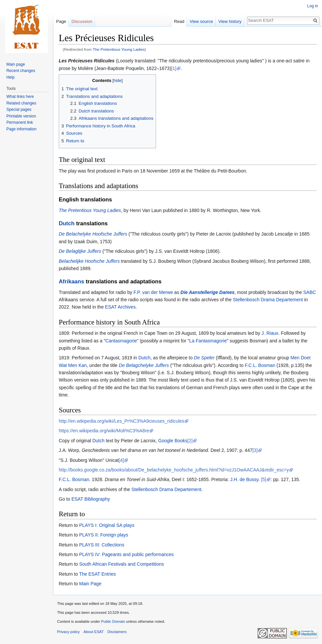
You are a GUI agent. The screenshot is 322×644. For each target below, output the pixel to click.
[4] (121, 460)
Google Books (173, 441)
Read (179, 21)
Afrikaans (71, 282)
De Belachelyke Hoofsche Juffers (93, 234)
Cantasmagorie (121, 341)
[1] (174, 68)
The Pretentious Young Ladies (119, 49)
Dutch (67, 223)
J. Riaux (270, 333)
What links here (20, 97)
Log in (313, 6)
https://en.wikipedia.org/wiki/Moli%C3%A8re (104, 431)
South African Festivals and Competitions (121, 564)
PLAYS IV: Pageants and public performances (126, 554)
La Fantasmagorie (208, 341)
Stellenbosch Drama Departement (268, 300)
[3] (255, 450)
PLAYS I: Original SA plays (107, 525)
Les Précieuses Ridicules (87, 61)
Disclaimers (117, 632)
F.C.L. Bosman (260, 365)
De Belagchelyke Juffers (144, 365)
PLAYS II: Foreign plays (104, 535)
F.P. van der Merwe (153, 292)
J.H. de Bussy (244, 479)
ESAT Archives (120, 307)
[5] (264, 479)
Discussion (82, 21)
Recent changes (21, 71)
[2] (190, 441)
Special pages (19, 109)
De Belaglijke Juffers (80, 251)
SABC (309, 292)
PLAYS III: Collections (102, 545)
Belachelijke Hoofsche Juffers (89, 261)
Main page (16, 64)
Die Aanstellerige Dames (208, 292)
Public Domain (113, 621)
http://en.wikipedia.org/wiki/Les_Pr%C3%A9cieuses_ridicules (121, 421)
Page (61, 21)
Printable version (21, 116)
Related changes (21, 103)
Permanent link (20, 122)
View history (230, 21)
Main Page (90, 584)
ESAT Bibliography (91, 499)
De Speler (204, 358)
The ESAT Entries (97, 574)
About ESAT (94, 632)
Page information (21, 129)
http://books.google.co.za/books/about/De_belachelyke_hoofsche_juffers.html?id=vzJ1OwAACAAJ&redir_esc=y (174, 470)
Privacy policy (68, 632)
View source (201, 21)
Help (10, 77)
